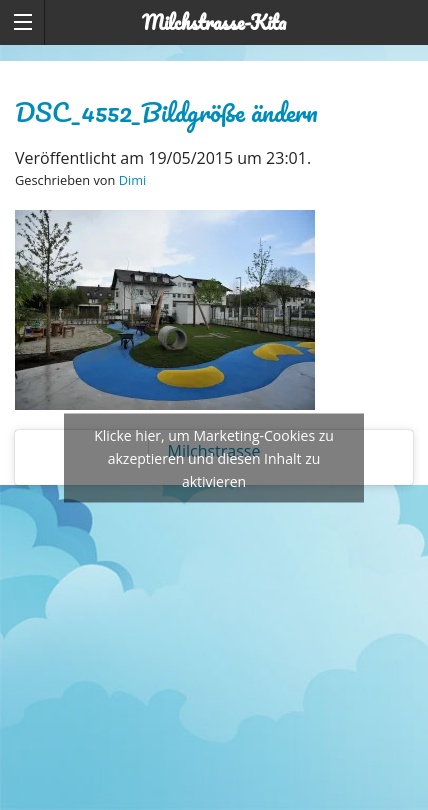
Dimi (133, 180)
